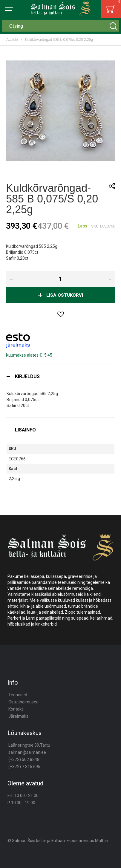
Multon (102, 841)
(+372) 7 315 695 (24, 767)
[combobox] (60, 26)
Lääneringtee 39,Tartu (29, 745)
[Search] (113, 26)
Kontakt (16, 709)
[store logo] (60, 9)
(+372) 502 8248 (24, 759)
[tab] (60, 376)
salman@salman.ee (27, 752)
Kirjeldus (27, 376)
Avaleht (12, 40)
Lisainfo (25, 430)
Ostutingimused (23, 702)
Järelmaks (18, 716)
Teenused (18, 695)
